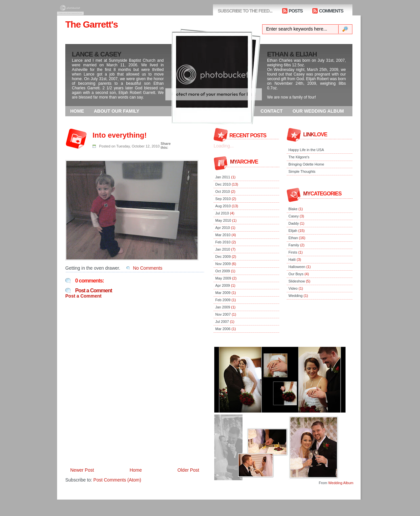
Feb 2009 (223, 300)
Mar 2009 (223, 293)
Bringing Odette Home (306, 164)
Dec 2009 (223, 257)
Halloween (297, 267)
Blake (293, 209)
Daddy (294, 223)
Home (136, 470)
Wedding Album (341, 483)
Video (293, 288)
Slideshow (297, 281)
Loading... (224, 146)
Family (294, 245)
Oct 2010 (223, 191)
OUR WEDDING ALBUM (318, 111)
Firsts (293, 252)
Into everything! (120, 135)
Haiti (292, 259)
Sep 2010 (223, 199)
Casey (294, 216)
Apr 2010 (223, 228)
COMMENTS (331, 11)
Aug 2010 (223, 206)
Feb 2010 (223, 242)
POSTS (296, 11)
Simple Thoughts (302, 171)
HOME (77, 111)
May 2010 (223, 220)
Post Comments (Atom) (117, 480)
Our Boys (296, 274)
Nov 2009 (223, 264)
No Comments (147, 268)
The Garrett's (92, 24)
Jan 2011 (223, 177)
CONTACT (272, 111)
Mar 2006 (223, 329)
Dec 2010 (223, 184)
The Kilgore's (299, 157)
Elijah (293, 231)
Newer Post (82, 470)
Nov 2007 (223, 314)
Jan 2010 (223, 249)
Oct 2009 (223, 271)
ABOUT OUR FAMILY (117, 111)
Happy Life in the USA (306, 150)
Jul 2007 (222, 322)
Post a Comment (94, 291)
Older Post (188, 470)
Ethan (293, 238)
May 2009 (223, 278)
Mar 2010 (223, 235)
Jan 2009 (223, 307)
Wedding (295, 296)
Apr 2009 (223, 285)
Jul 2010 (222, 213)
